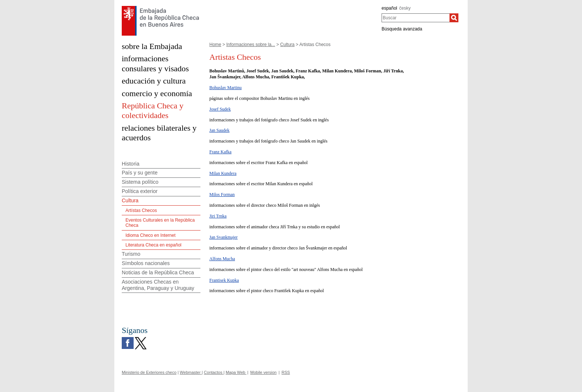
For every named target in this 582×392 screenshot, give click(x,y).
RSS (286, 372)
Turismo (131, 254)
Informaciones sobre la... (251, 45)
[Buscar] (454, 18)
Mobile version (263, 372)
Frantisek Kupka (224, 280)
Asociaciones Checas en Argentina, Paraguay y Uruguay (158, 285)
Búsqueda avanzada (402, 29)
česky (405, 8)
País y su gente (140, 173)
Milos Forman (222, 195)
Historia (130, 164)
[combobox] (416, 18)
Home (215, 45)
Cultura (287, 45)
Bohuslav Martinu (225, 88)
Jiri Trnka (218, 216)
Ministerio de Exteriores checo (149, 372)
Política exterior (140, 191)
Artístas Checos (141, 210)
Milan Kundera (223, 173)
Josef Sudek (220, 109)
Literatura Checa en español (153, 245)
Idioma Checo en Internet (151, 235)
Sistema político (140, 182)
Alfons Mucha (222, 259)
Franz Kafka (220, 152)
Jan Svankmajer (223, 237)
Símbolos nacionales (146, 263)
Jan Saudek (219, 130)
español (389, 8)
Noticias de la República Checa (158, 272)
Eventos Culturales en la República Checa (160, 223)
